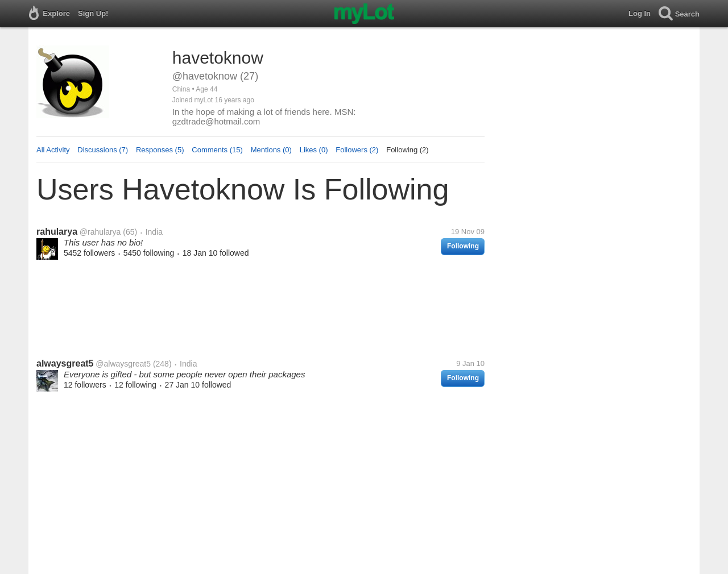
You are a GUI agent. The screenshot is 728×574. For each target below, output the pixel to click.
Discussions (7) (103, 150)
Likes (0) (314, 150)
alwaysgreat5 (65, 363)
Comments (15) (217, 150)
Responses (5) (160, 150)
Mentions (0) (271, 150)
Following (463, 246)
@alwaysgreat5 (123, 364)
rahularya (57, 232)
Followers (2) (357, 150)
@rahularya (100, 232)
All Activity (53, 150)
